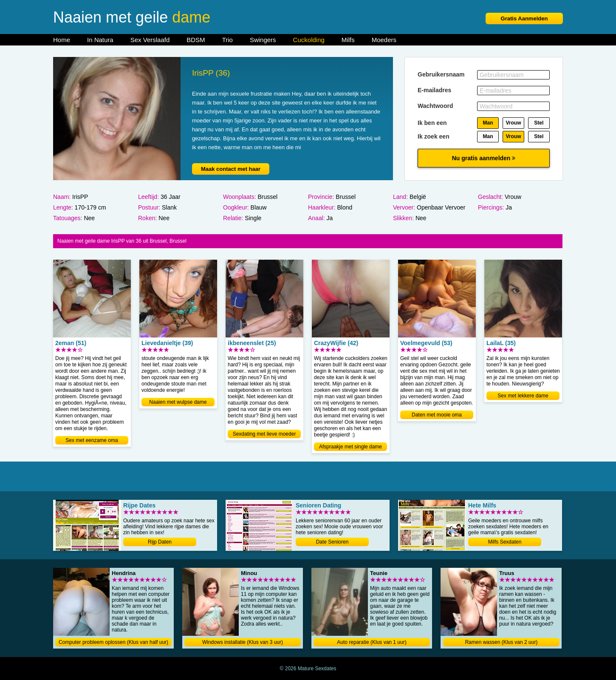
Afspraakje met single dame (350, 447)
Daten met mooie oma (437, 415)
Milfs (348, 40)
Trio (227, 40)
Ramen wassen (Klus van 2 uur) (502, 642)
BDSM (196, 40)
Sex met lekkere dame (523, 396)
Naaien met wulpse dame (178, 402)
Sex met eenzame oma (92, 440)
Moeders (384, 40)
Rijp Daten (160, 542)
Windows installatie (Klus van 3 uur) (243, 642)
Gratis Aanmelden (524, 18)
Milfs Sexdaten (505, 542)
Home (62, 40)
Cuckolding (309, 40)
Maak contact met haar (231, 169)
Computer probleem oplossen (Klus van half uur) (113, 642)
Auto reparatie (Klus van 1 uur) (372, 642)
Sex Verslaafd (150, 40)
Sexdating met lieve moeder (264, 434)
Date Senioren (332, 542)
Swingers (263, 40)
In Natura (100, 40)
